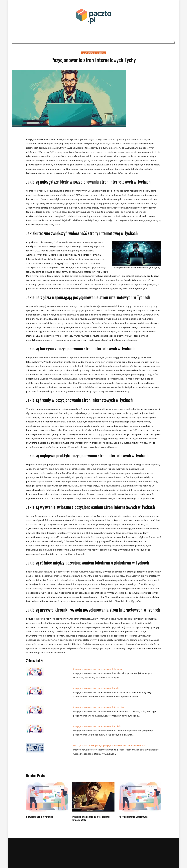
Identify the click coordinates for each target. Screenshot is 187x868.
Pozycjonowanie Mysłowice (40, 817)
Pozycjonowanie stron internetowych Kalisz (97, 688)
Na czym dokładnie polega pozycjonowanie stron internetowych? (109, 745)
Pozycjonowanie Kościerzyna (133, 817)
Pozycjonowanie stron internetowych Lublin (97, 726)
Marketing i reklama (94, 53)
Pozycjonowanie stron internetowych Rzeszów (98, 707)
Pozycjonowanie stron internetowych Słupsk (98, 669)
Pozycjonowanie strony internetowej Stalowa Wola (91, 818)
